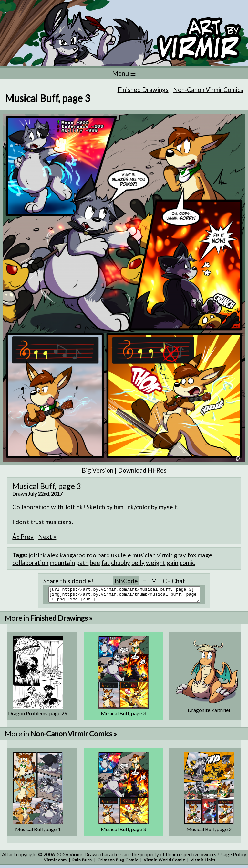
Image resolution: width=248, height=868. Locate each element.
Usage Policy (232, 857)
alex (53, 555)
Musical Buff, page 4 (38, 832)
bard (104, 555)
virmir (165, 555)
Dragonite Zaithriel (209, 713)
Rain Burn (82, 863)
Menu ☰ (124, 73)
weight (156, 562)
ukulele (121, 555)
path (82, 562)
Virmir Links (203, 863)
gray (180, 555)
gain (172, 562)
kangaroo (73, 555)
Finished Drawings (143, 89)
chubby (121, 562)
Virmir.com (55, 863)
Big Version (98, 470)
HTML (151, 581)
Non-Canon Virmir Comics (208, 89)
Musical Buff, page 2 (209, 832)
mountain (62, 562)
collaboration (30, 562)
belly (138, 562)
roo (92, 555)
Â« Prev (23, 537)
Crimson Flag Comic (118, 863)
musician (144, 555)
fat (106, 562)
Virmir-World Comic (164, 863)
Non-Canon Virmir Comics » (74, 736)
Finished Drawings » (61, 621)
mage (205, 555)
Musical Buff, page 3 (123, 716)
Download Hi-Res (142, 470)
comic (187, 562)
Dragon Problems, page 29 (38, 716)
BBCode (126, 581)
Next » (47, 537)
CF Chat (174, 581)
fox (192, 555)
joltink (37, 555)
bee (95, 562)
